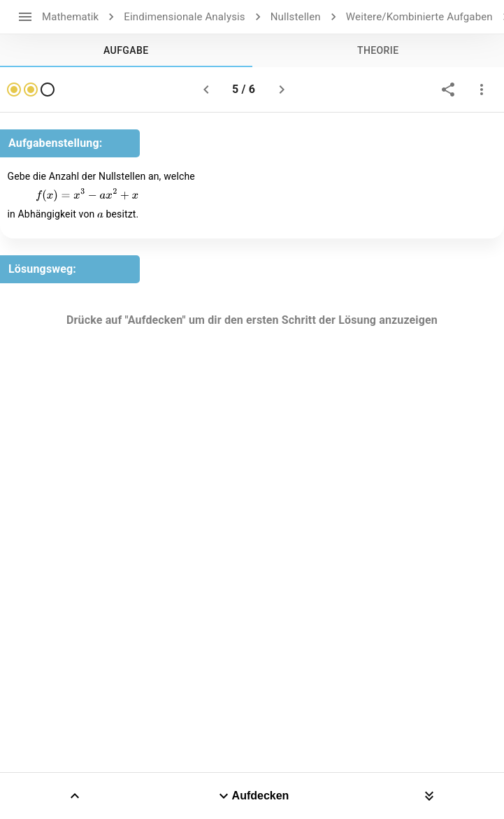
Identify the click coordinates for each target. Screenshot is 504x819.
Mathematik (70, 17)
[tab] (126, 50)
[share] (448, 90)
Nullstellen (296, 17)
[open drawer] (25, 17)
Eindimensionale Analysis (184, 17)
